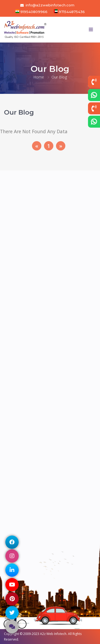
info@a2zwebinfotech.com (50, 5)
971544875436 (71, 12)
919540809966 (33, 12)
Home (39, 77)
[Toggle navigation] (91, 30)
